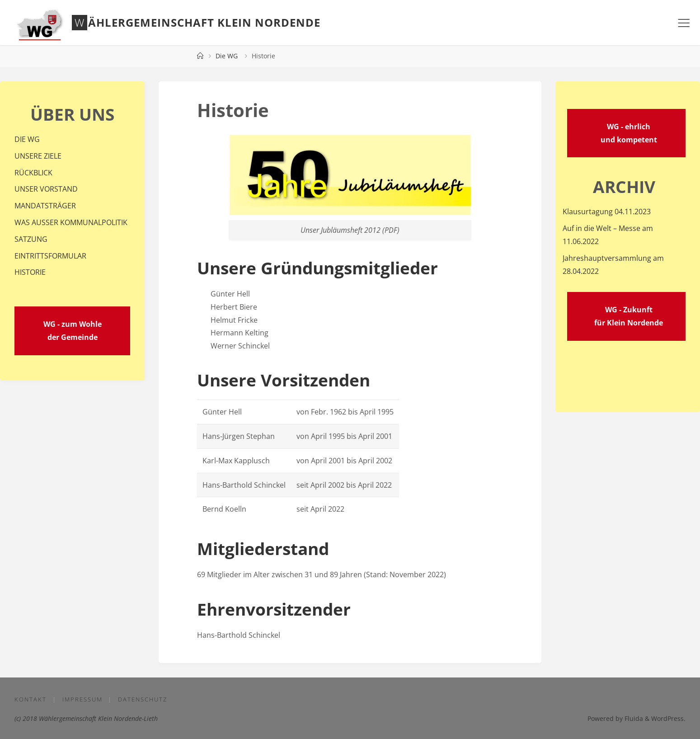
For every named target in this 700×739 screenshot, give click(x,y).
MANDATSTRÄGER (45, 206)
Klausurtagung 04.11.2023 (607, 212)
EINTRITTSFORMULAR (50, 256)
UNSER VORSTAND (46, 189)
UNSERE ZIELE (38, 156)
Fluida (633, 718)
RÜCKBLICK (33, 173)
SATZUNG (31, 239)
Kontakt (31, 699)
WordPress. (668, 718)
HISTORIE (30, 272)
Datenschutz (143, 699)
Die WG (227, 56)
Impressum (82, 699)
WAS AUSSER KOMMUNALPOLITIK (71, 222)
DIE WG (27, 139)
